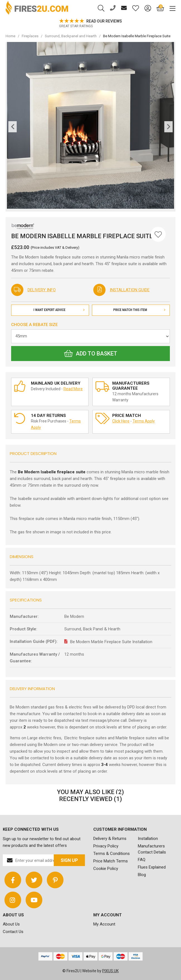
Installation (148, 839)
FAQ (142, 860)
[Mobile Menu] (170, 8)
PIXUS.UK (110, 971)
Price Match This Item (139, 310)
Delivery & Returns (110, 839)
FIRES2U (37, 8)
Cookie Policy (106, 869)
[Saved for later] (133, 8)
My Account (104, 924)
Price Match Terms (111, 861)
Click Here (121, 421)
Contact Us (13, 932)
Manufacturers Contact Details (152, 849)
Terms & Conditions (112, 854)
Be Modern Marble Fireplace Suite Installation (111, 642)
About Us (11, 924)
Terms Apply (144, 421)
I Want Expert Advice (59, 310)
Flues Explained (152, 867)
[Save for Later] (158, 234)
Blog (142, 875)
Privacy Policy (106, 846)
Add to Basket (91, 354)
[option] (90, 24)
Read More (73, 389)
